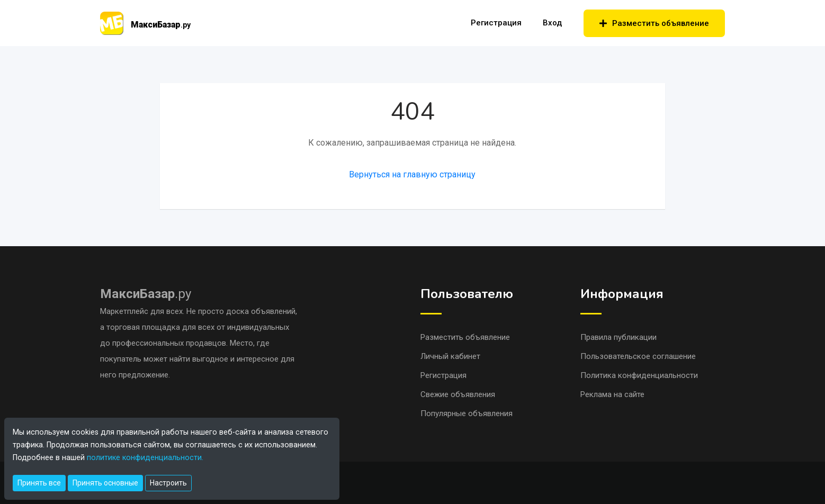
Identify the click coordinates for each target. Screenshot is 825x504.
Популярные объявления (467, 413)
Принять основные (105, 483)
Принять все (39, 483)
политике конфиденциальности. (145, 458)
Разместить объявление (654, 23)
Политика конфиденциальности (639, 375)
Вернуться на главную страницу (412, 174)
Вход (552, 23)
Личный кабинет (450, 356)
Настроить (168, 483)
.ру (146, 294)
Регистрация (496, 23)
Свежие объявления (458, 394)
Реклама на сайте (612, 394)
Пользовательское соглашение (638, 356)
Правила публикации (618, 337)
